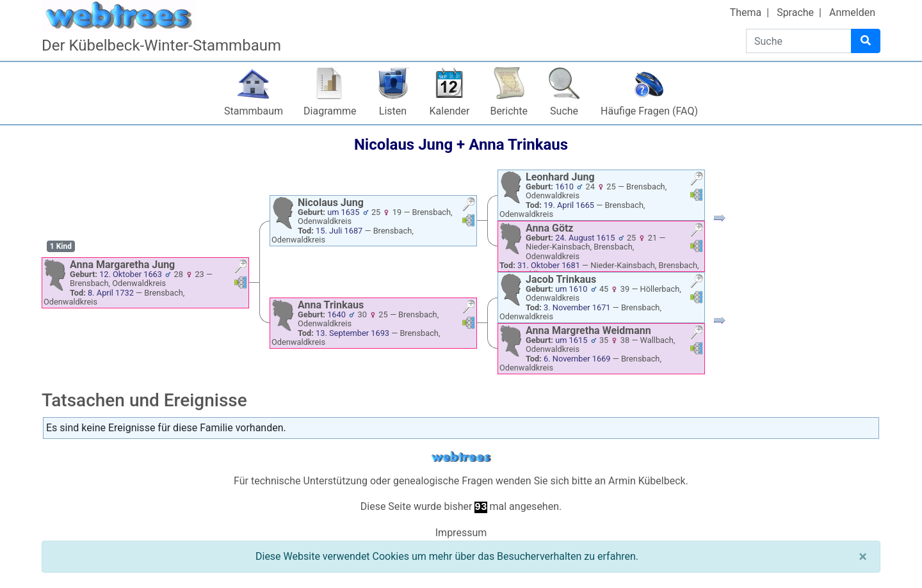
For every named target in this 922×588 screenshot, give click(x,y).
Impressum (461, 533)
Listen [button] (393, 111)
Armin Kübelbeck (647, 481)
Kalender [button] (450, 111)
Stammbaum (254, 111)
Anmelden (852, 12)
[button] (241, 268)
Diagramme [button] (330, 111)
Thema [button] (746, 12)
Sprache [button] (795, 12)
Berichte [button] (509, 111)
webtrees (461, 457)
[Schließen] (863, 557)
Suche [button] (564, 111)
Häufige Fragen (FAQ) (649, 111)
